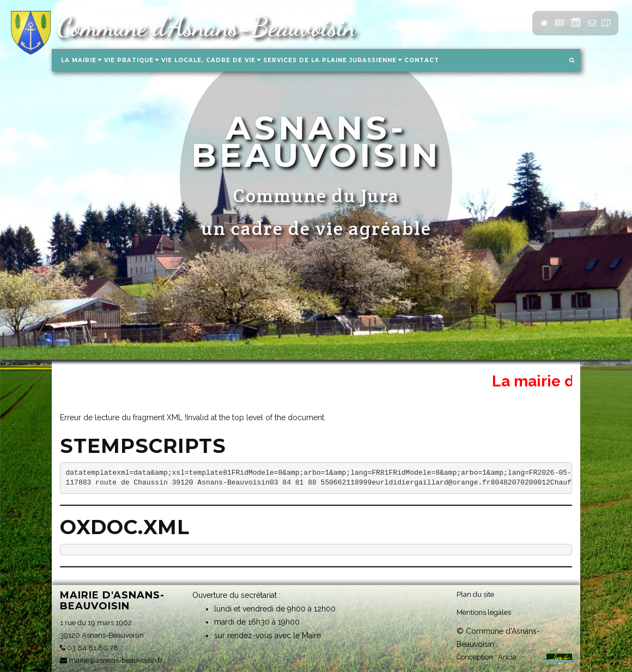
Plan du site (475, 594)
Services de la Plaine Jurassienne (333, 60)
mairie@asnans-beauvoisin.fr (111, 660)
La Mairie (81, 60)
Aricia (507, 657)
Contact (422, 60)
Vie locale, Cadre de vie (211, 60)
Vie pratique (132, 60)
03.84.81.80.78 (89, 648)
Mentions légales (484, 612)
